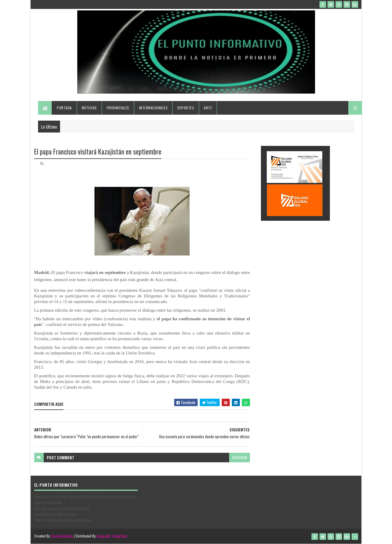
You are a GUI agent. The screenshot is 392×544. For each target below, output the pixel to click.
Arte (208, 108)
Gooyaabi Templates (112, 536)
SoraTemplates (62, 536)
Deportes (186, 108)
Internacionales (154, 108)
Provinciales (118, 108)
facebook (240, 457)
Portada (64, 108)
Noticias (89, 108)
